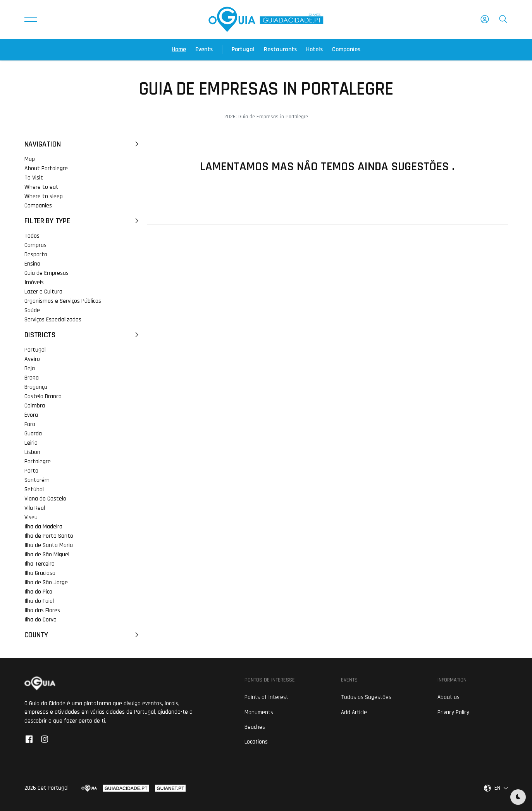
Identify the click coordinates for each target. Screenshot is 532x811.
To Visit (34, 178)
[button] (31, 19)
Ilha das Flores (42, 610)
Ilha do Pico (38, 592)
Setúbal (34, 489)
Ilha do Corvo (40, 620)
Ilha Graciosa (40, 573)
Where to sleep (44, 196)
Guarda (33, 434)
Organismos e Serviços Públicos (63, 301)
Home (179, 49)
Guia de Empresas (46, 273)
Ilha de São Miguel (47, 555)
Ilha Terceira (40, 564)
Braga (32, 378)
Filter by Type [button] (83, 221)
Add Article (354, 712)
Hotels (314, 49)
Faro (30, 424)
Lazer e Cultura (43, 292)
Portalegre (38, 462)
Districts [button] (83, 335)
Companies (346, 49)
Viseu (31, 517)
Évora (31, 415)
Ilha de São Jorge (46, 582)
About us (448, 697)
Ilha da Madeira (43, 527)
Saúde (32, 310)
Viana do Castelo (45, 499)
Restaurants (280, 49)
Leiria (31, 443)
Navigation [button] (83, 144)
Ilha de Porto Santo (49, 536)
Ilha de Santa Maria (49, 545)
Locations (256, 742)
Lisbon (32, 452)
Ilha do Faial (39, 601)
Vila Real (35, 508)
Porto (31, 471)
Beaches (255, 727)
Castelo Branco (43, 396)
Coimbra (35, 406)
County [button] (83, 635)
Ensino (32, 264)
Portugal (243, 49)
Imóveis (34, 282)
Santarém (37, 480)
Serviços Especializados (53, 320)
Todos (32, 236)
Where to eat (41, 187)
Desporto (36, 255)
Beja (30, 368)
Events (204, 49)
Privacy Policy (453, 712)
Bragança (36, 387)
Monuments (259, 712)
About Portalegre (46, 168)
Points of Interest (266, 697)
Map (30, 159)
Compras (35, 245)
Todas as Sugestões (366, 697)
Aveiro (32, 359)
